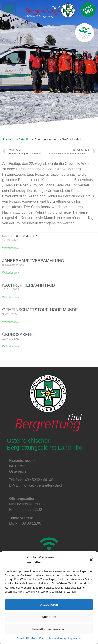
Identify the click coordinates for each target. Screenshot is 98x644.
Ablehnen (49, 617)
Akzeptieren (49, 604)
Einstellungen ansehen (49, 629)
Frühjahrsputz (20, 236)
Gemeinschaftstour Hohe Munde (40, 310)
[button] (91, 560)
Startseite (9, 139)
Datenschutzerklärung (52, 639)
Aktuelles (25, 139)
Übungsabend (18, 335)
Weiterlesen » (11, 248)
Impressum (75, 639)
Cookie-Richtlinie (27, 639)
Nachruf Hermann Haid (29, 285)
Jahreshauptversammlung (33, 261)
